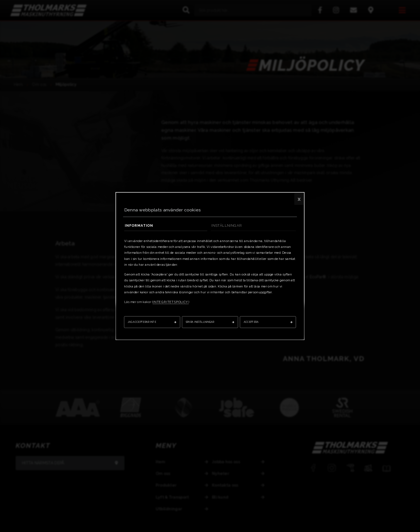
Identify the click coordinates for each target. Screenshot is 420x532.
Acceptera (251, 322)
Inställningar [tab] (227, 225)
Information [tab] (139, 225)
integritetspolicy (171, 302)
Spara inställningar (200, 322)
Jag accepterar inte (142, 322)
